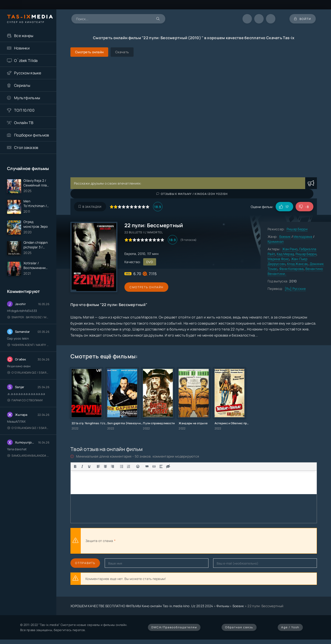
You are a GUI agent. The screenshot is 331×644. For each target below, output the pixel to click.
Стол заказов (26, 148)
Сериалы (22, 85)
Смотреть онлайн (146, 287)
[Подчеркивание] (89, 466)
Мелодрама (303, 237)
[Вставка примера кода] (154, 466)
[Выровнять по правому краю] (112, 466)
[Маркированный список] (122, 466)
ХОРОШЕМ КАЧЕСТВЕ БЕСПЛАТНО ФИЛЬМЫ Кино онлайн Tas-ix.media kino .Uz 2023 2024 (142, 606)
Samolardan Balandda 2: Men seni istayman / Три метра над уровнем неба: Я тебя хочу (28, 456)
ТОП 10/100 (24, 110)
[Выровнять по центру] (105, 466)
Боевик (285, 237)
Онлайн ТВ (24, 123)
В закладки (90, 207)
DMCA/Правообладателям (174, 627)
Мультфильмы (27, 98)
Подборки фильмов (32, 135)
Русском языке (28, 73)
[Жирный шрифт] (75, 466)
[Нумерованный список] (129, 466)
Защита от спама (99, 541)
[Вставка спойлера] (161, 466)
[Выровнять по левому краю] (98, 466)
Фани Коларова (292, 269)
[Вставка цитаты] (147, 466)
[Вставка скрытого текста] (168, 466)
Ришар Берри (297, 229)
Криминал (276, 241)
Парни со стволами (25, 400)
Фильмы (223, 606)
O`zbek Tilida (26, 61)
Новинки (22, 48)
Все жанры (24, 36)
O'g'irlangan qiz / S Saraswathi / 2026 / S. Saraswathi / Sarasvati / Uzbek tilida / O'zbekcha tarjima (28, 373)
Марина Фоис (278, 259)
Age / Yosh (290, 627)
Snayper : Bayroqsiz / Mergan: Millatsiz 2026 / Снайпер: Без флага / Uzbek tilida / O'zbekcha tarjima (28, 317)
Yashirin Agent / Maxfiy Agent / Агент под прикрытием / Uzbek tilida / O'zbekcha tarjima (28, 345)
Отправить (85, 563)
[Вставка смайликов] (138, 466)
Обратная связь (239, 627)
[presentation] (168, 541)
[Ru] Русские (295, 289)
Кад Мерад (285, 254)
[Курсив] (82, 466)
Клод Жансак (297, 264)
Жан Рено (290, 249)
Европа (130, 254)
